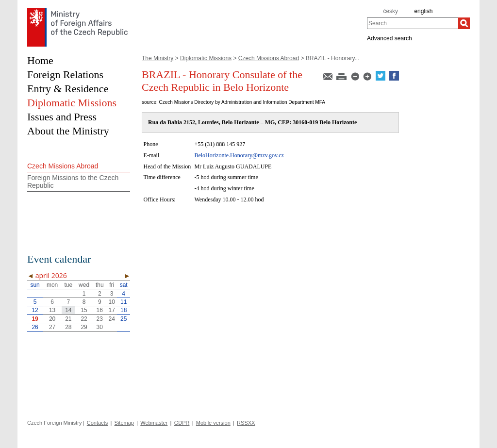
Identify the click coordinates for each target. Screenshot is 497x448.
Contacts (97, 423)
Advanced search (389, 38)
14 (68, 310)
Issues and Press (62, 117)
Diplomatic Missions (206, 58)
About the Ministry (68, 131)
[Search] (464, 23)
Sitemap (124, 423)
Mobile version (213, 423)
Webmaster (154, 423)
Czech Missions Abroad (269, 58)
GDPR (182, 423)
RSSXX (246, 423)
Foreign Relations (65, 75)
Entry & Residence (68, 89)
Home (40, 60)
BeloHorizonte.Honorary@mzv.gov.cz (239, 155)
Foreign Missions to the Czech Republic (73, 182)
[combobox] (413, 23)
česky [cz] (390, 11)
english (423, 11)
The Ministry (157, 58)
